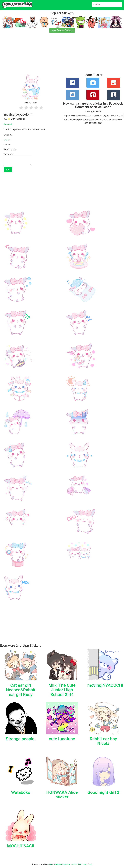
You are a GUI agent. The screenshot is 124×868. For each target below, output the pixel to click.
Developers (58, 864)
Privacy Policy (87, 864)
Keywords (66, 864)
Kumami (8, 124)
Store (79, 864)
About (51, 864)
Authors (74, 864)
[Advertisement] (62, 55)
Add (8, 169)
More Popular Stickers (62, 30)
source (7, 140)
